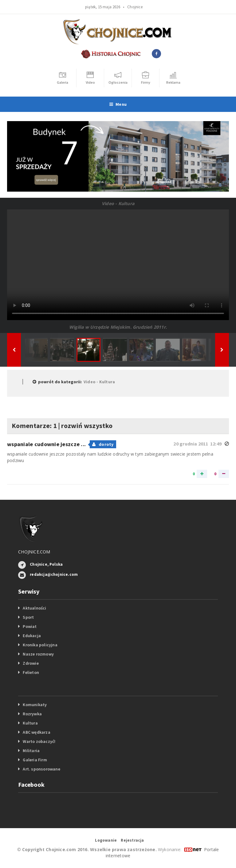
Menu (118, 104)
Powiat (30, 626)
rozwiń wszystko (87, 426)
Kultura (30, 723)
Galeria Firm (35, 760)
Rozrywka (32, 714)
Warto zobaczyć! (39, 741)
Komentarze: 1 (34, 426)
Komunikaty (35, 705)
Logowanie (106, 840)
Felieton (31, 672)
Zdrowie (31, 663)
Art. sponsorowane (41, 769)
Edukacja (32, 636)
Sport (28, 617)
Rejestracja (132, 840)
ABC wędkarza (37, 732)
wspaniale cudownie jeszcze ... (47, 444)
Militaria (31, 751)
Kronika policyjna (40, 645)
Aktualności (34, 608)
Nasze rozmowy (38, 654)
